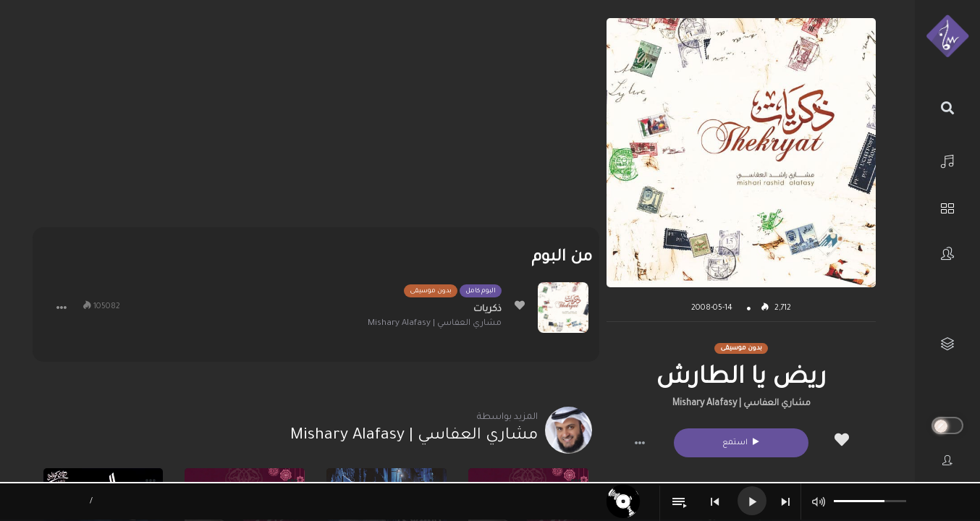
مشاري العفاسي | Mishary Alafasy (742, 404)
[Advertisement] (316, 119)
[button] (640, 443)
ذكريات (487, 310)
